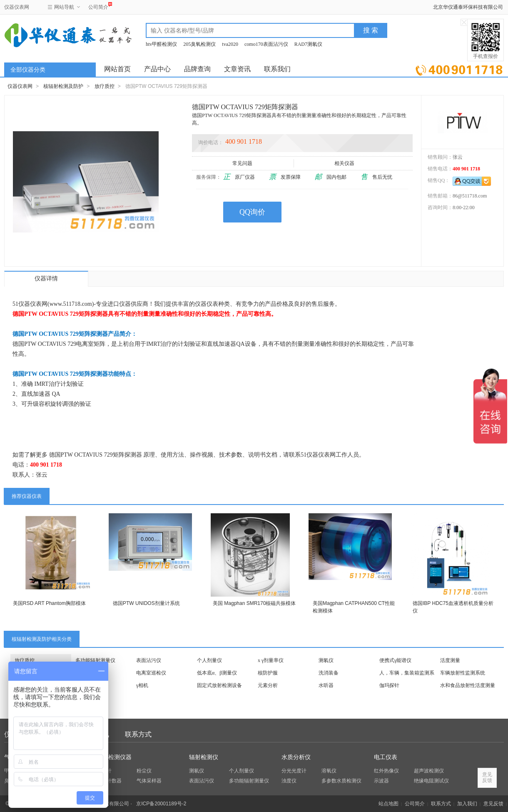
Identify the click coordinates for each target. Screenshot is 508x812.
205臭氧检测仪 (199, 44)
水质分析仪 (296, 757)
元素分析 (268, 685)
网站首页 (117, 69)
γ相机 (142, 685)
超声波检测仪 (429, 771)
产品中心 (157, 69)
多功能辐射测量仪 (95, 660)
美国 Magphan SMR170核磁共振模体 (254, 603)
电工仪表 (386, 757)
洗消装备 (329, 673)
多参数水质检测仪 (341, 781)
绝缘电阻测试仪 (431, 781)
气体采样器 (149, 781)
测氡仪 (326, 660)
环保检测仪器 (114, 757)
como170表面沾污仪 (266, 44)
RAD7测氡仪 (308, 44)
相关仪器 (345, 163)
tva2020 (230, 44)
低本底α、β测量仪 (217, 673)
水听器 (326, 685)
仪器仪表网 (17, 7)
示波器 (381, 781)
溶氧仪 (329, 771)
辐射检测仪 (204, 757)
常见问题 (243, 163)
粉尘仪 (144, 771)
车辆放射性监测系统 (463, 673)
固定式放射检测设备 (219, 685)
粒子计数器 (109, 781)
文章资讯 (237, 69)
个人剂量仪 (209, 660)
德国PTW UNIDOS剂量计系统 (146, 603)
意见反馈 (493, 804)
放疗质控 (105, 86)
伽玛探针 (389, 685)
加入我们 (467, 804)
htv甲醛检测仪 (161, 44)
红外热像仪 (386, 771)
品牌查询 (197, 69)
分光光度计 (294, 771)
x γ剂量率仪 (271, 660)
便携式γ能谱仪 (395, 660)
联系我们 (277, 69)
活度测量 (450, 660)
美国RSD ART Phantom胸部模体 (49, 603)
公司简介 (98, 6)
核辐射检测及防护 (63, 86)
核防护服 (268, 673)
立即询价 (459, 69)
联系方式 (138, 734)
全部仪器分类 (28, 70)
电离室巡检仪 (151, 673)
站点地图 (388, 804)
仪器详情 (46, 279)
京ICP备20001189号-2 (161, 804)
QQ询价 (252, 212)
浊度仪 (289, 781)
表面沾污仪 (149, 660)
